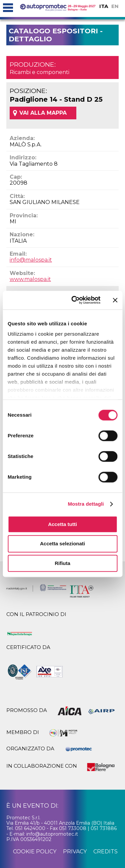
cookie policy (35, 851)
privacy (75, 851)
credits (105, 851)
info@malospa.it (31, 260)
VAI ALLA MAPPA (43, 113)
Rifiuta (62, 563)
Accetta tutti (62, 524)
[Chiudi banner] (115, 300)
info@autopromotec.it (52, 834)
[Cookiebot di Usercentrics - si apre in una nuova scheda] (74, 300)
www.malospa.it (30, 279)
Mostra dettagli (86, 504)
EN (115, 6)
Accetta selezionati (62, 544)
